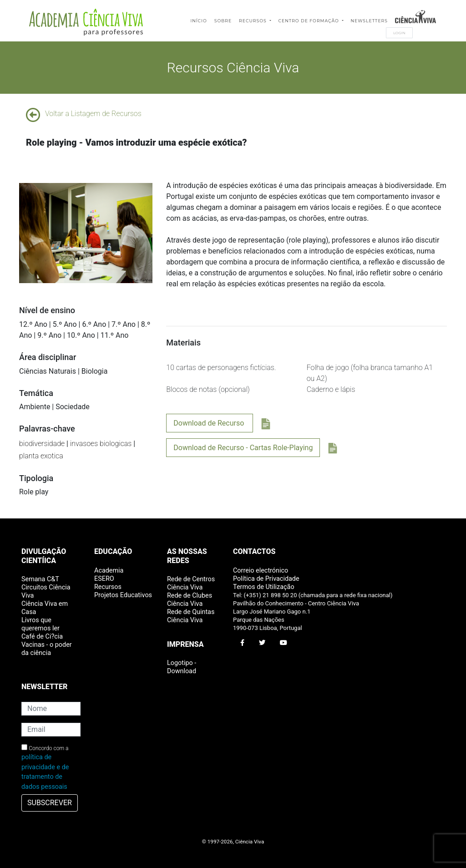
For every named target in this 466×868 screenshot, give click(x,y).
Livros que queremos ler (41, 624)
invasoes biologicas (101, 444)
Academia (109, 571)
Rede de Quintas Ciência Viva (191, 616)
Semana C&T (40, 579)
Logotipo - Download (182, 667)
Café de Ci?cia (42, 637)
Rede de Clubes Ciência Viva (190, 600)
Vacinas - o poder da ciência (47, 649)
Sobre (223, 21)
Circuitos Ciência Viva (46, 591)
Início (198, 21)
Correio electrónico (261, 571)
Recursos (253, 21)
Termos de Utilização (264, 587)
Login (399, 33)
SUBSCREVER (50, 803)
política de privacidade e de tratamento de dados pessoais (45, 772)
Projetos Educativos (123, 595)
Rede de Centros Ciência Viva (191, 583)
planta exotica (41, 456)
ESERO (104, 579)
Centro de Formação (310, 21)
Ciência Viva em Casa (45, 608)
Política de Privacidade (266, 579)
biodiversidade (42, 444)
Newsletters (369, 21)
